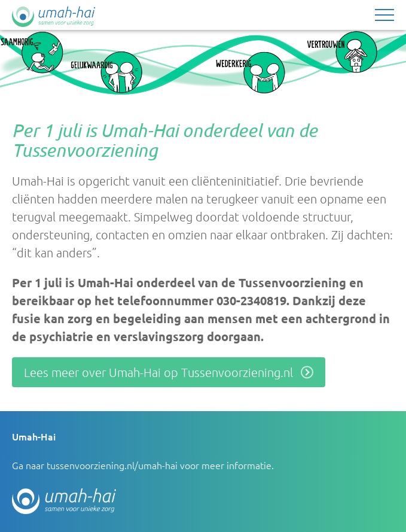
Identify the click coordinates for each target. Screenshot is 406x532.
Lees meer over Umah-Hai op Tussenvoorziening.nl (158, 372)
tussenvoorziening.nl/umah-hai (112, 465)
